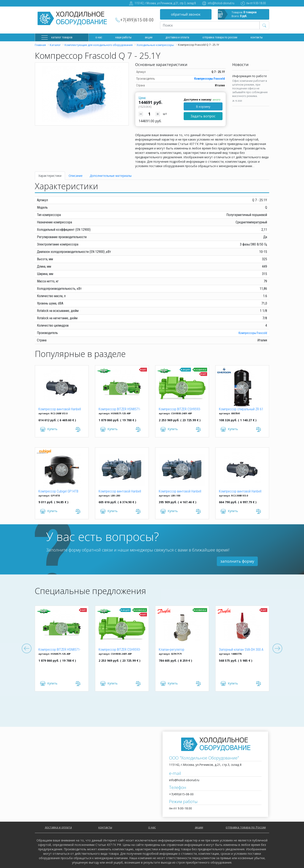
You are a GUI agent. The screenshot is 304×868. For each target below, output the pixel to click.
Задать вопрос (203, 116)
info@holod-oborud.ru (221, 3)
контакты (105, 827)
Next (277, 649)
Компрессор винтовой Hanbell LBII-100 (180, 492)
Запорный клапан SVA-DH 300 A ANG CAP (241, 650)
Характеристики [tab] (50, 176)
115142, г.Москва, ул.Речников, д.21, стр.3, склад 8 (165, 3)
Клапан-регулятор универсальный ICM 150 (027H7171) (176, 650)
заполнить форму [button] (237, 561)
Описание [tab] (76, 176)
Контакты (257, 37)
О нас (99, 37)
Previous (27, 649)
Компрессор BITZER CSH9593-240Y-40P (180, 409)
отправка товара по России (246, 827)
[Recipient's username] (210, 25)
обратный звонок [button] (186, 14)
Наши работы (123, 37)
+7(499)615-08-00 (137, 20)
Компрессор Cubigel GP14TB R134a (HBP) (58, 492)
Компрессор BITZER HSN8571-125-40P (120, 409)
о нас (152, 827)
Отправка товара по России (220, 37)
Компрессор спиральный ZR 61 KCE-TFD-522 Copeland (241, 409)
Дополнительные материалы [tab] (111, 176)
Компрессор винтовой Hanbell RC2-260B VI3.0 (60, 409)
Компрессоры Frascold (210, 79)
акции (199, 827)
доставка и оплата (177, 37)
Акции (149, 37)
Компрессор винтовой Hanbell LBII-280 (120, 492)
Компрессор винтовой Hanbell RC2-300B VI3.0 (240, 492)
